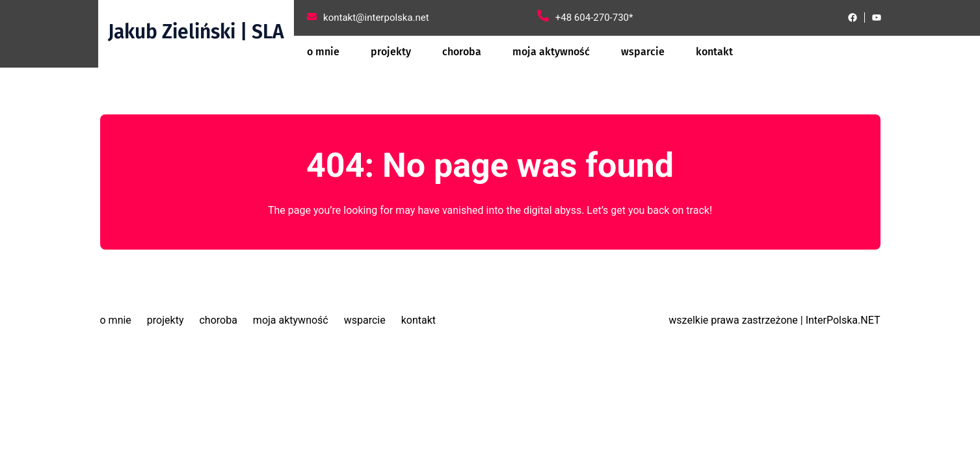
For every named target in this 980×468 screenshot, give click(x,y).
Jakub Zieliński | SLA (196, 32)
